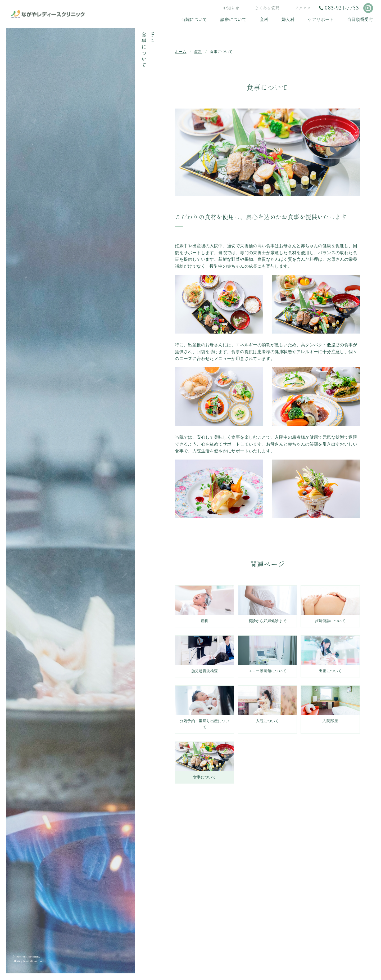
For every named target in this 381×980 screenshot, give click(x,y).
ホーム (181, 52)
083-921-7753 (342, 8)
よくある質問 (267, 8)
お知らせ (231, 8)
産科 (198, 52)
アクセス (303, 8)
